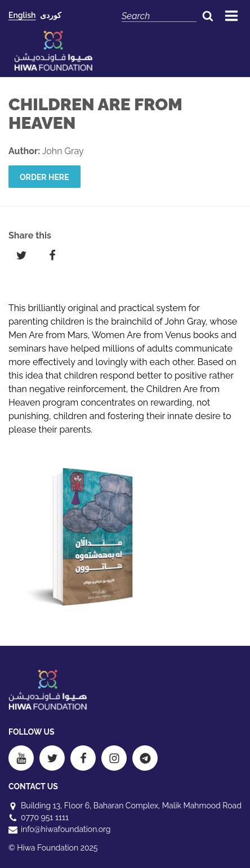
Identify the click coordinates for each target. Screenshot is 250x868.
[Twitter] (52, 758)
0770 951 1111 (45, 817)
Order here (44, 177)
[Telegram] (145, 758)
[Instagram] (114, 758)
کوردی (51, 15)
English (22, 15)
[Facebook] (83, 758)
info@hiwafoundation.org (66, 829)
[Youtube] (21, 758)
